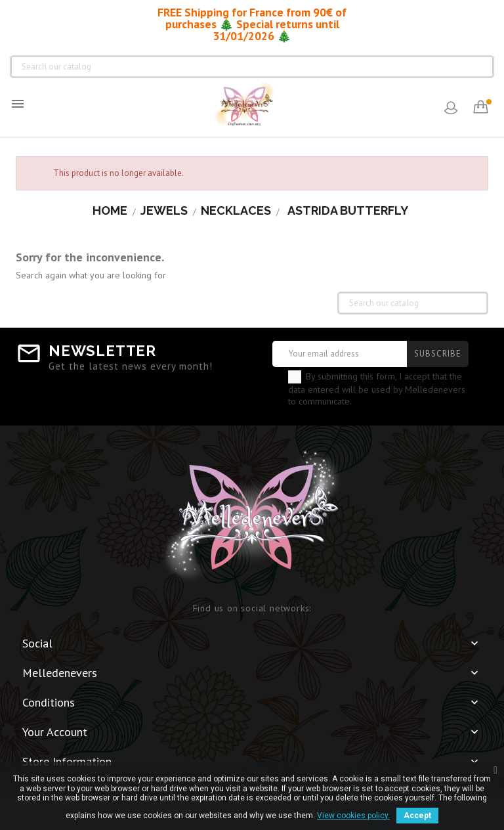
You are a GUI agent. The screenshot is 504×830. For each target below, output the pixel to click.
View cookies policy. (353, 816)
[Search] (252, 67)
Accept (417, 816)
